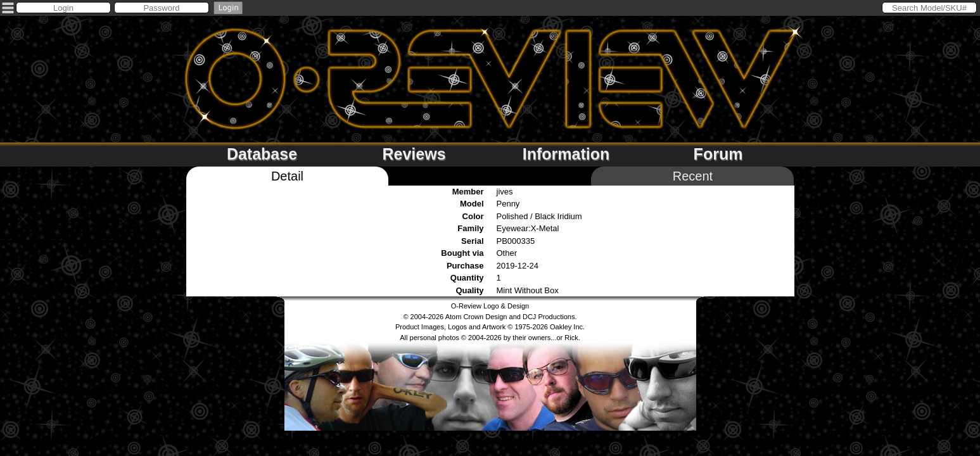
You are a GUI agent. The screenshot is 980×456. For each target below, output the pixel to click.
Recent (693, 176)
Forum (718, 154)
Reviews (414, 154)
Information (566, 154)
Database (262, 154)
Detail (287, 176)
